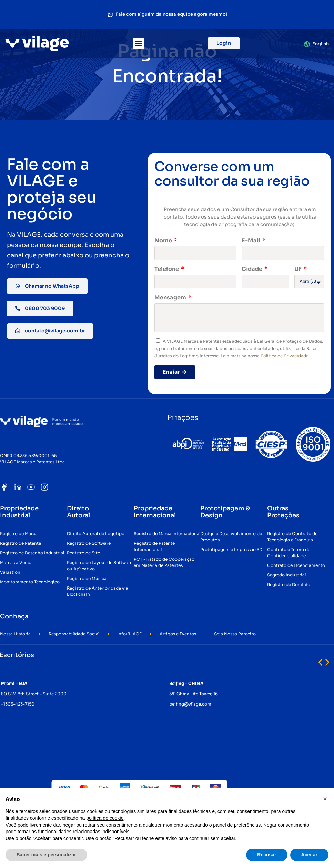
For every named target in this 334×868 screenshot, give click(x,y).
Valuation (10, 572)
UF (298, 269)
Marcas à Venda (16, 563)
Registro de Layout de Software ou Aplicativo (100, 566)
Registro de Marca (19, 534)
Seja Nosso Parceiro (235, 634)
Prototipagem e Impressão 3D (231, 549)
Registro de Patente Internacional (154, 546)
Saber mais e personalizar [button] (46, 855)
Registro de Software (89, 543)
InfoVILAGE (129, 634)
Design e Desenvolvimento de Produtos (231, 537)
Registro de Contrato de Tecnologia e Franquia (292, 537)
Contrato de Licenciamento (296, 565)
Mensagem (171, 298)
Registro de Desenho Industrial (32, 553)
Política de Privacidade (285, 356)
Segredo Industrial (286, 575)
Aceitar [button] (309, 855)
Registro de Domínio (289, 585)
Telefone (167, 269)
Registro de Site (83, 553)
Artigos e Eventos (178, 634)
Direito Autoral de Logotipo (96, 534)
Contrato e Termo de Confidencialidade (289, 553)
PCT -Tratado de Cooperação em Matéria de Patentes (164, 562)
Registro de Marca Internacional (167, 534)
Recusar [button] (267, 855)
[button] (138, 43)
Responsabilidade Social (74, 634)
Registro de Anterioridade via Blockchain (98, 591)
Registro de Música (87, 578)
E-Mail (251, 240)
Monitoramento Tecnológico (30, 582)
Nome (164, 240)
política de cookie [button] (105, 818)
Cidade (252, 269)
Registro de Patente (21, 543)
